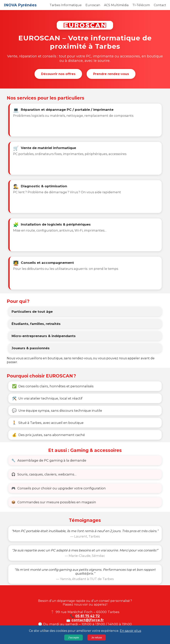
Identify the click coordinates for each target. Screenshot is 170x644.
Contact (160, 5)
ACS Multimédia (116, 5)
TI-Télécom (141, 5)
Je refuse (97, 638)
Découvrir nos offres (58, 74)
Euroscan (93, 5)
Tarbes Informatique (66, 5)
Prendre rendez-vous (111, 74)
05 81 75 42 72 (88, 616)
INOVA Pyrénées (20, 5)
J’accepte (74, 638)
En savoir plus (130, 631)
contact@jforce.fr (88, 620)
